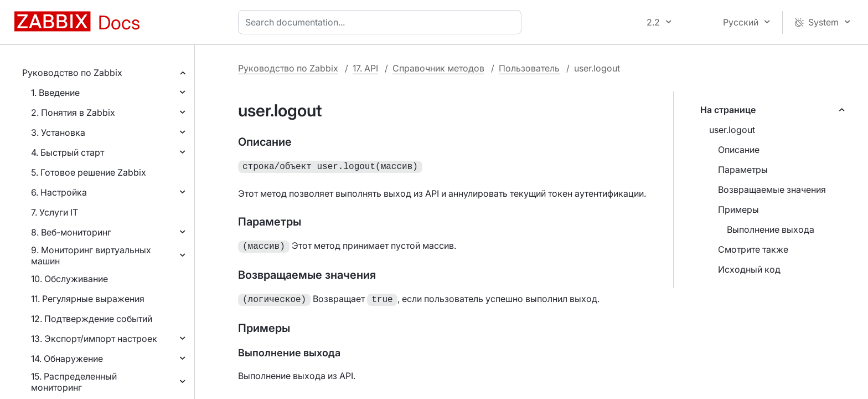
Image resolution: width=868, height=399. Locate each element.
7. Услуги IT (55, 212)
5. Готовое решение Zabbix (89, 172)
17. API (365, 68)
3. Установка (58, 132)
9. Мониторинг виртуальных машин (91, 255)
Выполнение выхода (771, 229)
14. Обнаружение (67, 359)
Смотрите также (753, 249)
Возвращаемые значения (772, 190)
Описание (739, 150)
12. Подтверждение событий (92, 319)
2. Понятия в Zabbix (73, 112)
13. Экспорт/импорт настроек (94, 339)
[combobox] (382, 22)
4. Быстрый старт (68, 152)
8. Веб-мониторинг (71, 232)
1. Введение (55, 93)
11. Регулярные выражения (88, 299)
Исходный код (749, 269)
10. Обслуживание (69, 279)
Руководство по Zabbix (72, 73)
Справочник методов (438, 68)
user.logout (732, 130)
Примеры (738, 209)
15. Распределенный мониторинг (74, 382)
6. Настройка (59, 192)
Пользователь (529, 68)
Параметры (743, 170)
